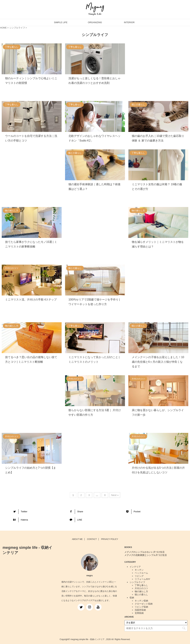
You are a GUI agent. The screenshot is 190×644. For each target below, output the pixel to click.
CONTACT (92, 539)
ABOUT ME (77, 539)
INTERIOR (129, 22)
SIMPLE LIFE (61, 22)
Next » (115, 495)
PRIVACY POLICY (110, 539)
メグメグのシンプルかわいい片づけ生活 (144, 552)
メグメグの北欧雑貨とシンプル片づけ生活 (146, 555)
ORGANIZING (95, 22)
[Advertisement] (158, 70)
